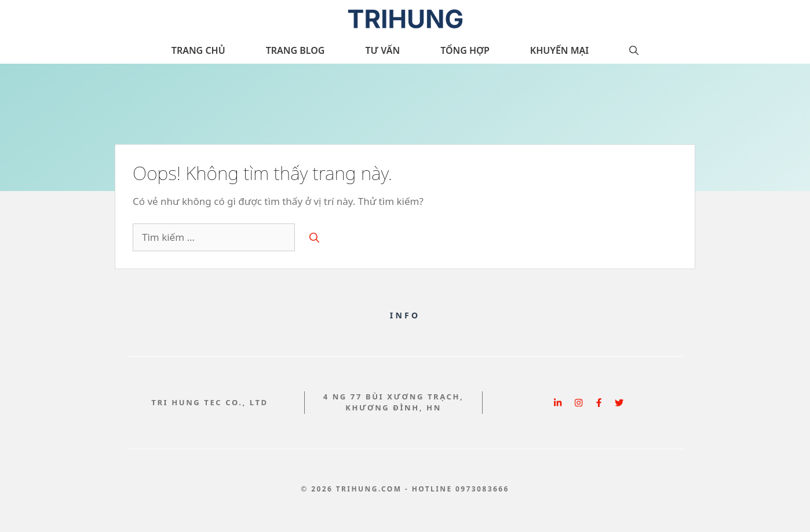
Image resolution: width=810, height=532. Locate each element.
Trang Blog (295, 50)
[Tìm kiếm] (314, 237)
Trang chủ (198, 50)
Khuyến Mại (559, 50)
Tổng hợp (465, 50)
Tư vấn (382, 50)
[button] (634, 51)
